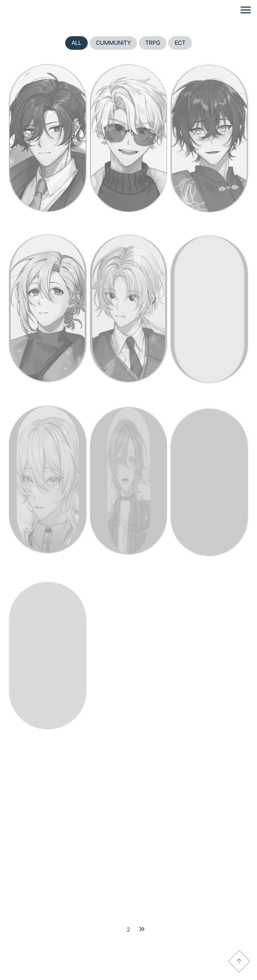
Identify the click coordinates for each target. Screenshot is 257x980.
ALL (76, 43)
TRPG (153, 43)
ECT (180, 43)
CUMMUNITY (113, 43)
